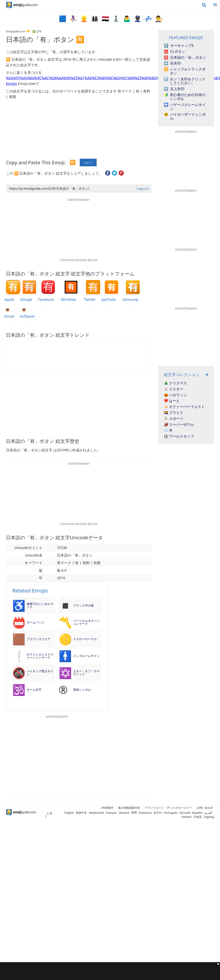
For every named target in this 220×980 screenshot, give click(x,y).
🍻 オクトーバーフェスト (184, 407)
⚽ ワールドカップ (179, 436)
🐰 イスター (174, 389)
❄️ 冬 (168, 430)
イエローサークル (85, 639)
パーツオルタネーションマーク (86, 622)
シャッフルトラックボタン (185, 71)
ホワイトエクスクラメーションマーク (40, 656)
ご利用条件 (107, 808)
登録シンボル (82, 690)
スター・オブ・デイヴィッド (86, 673)
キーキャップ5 (179, 46)
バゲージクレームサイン (185, 107)
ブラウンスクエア (38, 639)
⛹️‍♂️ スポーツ (174, 419)
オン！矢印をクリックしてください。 (185, 81)
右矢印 (172, 63)
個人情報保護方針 (129, 808)
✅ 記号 (37, 31)
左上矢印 (174, 89)
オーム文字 (34, 690)
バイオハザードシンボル (185, 116)
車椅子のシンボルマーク (40, 605)
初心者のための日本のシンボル (185, 97)
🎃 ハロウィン (175, 395)
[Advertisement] (110, 971)
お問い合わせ (205, 808)
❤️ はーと (172, 401)
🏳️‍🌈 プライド (174, 413)
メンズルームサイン (86, 656)
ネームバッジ (36, 622)
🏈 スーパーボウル (179, 425)
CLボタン (174, 52)
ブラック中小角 (83, 605)
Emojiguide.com (16, 31)
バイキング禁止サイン (40, 673)
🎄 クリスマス (175, 383)
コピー (88, 163)
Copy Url (142, 188)
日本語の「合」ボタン (185, 58)
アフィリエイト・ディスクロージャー (168, 808)
